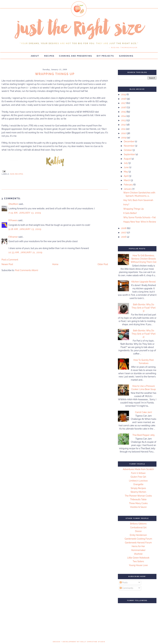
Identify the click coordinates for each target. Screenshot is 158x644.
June (126, 167)
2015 (124, 112)
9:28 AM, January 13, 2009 (25, 229)
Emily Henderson (138, 535)
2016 (124, 107)
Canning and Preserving (76, 56)
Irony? (126, 204)
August (128, 159)
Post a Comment (10, 260)
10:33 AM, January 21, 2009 (25, 252)
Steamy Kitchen (138, 492)
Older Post (103, 264)
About (35, 56)
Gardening (126, 56)
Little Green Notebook (138, 558)
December (129, 141)
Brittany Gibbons (138, 524)
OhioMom (13, 204)
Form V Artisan (138, 473)
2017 (124, 103)
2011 (124, 129)
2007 (124, 233)
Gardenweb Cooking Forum (138, 539)
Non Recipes (17, 174)
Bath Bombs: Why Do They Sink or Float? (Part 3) (144, 308)
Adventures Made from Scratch (138, 469)
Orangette (138, 484)
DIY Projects (105, 56)
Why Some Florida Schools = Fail (139, 217)
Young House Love (138, 565)
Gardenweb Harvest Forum (138, 543)
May (126, 172)
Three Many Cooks (138, 503)
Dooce (138, 531)
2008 (124, 228)
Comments (126, 588)
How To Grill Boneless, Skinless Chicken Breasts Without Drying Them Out (143, 259)
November (129, 146)
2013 (124, 120)
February (128, 185)
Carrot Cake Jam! (143, 412)
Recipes (49, 56)
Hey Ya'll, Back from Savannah (138, 200)
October (128, 150)
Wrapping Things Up (134, 209)
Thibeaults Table (138, 499)
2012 (124, 125)
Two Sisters (138, 561)
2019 (124, 94)
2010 (124, 133)
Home (55, 264)
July (126, 163)
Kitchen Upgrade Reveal (144, 282)
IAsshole (138, 554)
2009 (124, 138)
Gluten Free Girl (138, 477)
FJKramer (13, 237)
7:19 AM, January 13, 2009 (25, 213)
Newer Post (7, 264)
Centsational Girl (138, 527)
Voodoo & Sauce (138, 507)
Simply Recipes (138, 488)
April (126, 176)
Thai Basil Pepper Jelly (144, 435)
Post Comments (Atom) (26, 270)
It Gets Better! (130, 213)
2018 (124, 99)
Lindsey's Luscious (138, 481)
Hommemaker (138, 550)
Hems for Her (138, 546)
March (127, 180)
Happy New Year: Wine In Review (140, 222)
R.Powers (13, 220)
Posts (124, 583)
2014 (124, 116)
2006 (124, 237)
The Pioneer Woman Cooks (138, 496)
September (130, 154)
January (128, 189)
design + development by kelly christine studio (79, 642)
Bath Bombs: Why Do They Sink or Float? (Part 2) (144, 334)
